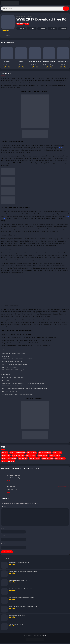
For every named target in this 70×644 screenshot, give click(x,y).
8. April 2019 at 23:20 (64, 476)
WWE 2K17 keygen (34, 459)
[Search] (35, 9)
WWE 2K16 (62, 149)
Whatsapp (62, 29)
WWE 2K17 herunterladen (9, 459)
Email (3, 537)
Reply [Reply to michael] (9, 493)
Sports (27, 24)
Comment (4, 507)
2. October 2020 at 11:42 (63, 487)
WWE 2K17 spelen (60, 459)
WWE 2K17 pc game (47, 459)
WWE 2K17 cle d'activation (17, 453)
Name (3, 529)
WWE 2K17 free (57, 453)
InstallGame (43, 636)
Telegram (52, 29)
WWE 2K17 (5, 453)
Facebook (21, 29)
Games (23, 17)
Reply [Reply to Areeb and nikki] (9, 482)
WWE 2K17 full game (18, 456)
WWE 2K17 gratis (43, 456)
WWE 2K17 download (45, 453)
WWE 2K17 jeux (23, 459)
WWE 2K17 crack (32, 453)
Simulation (29, 17)
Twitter (31, 29)
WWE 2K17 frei (6, 456)
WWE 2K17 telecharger (8, 462)
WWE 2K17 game (31, 456)
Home (18, 17)
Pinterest (42, 29)
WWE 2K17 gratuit (55, 456)
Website (3, 545)
